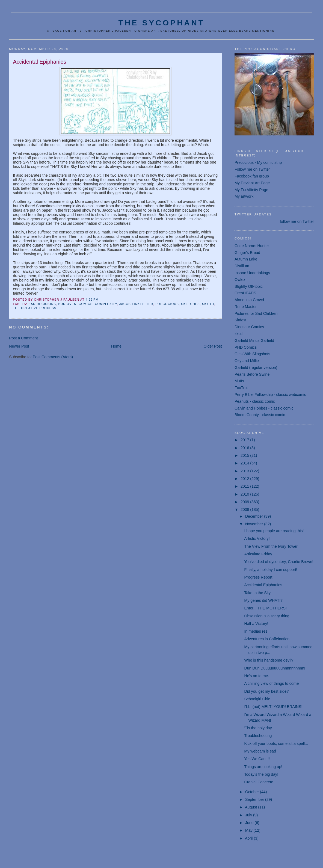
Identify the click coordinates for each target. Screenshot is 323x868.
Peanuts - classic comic (255, 401)
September (255, 799)
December (255, 516)
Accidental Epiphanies (263, 585)
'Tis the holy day (258, 728)
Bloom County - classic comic (260, 415)
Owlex (240, 280)
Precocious (167, 304)
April (249, 838)
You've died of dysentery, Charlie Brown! (279, 562)
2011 (245, 486)
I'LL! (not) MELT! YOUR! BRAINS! (273, 707)
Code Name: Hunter (252, 246)
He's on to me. (257, 676)
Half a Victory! (256, 624)
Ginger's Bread (247, 253)
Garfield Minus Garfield (254, 340)
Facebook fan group (252, 176)
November (255, 524)
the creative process (35, 308)
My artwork (244, 196)
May (249, 830)
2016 (245, 448)
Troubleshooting (258, 736)
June (250, 823)
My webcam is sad (260, 751)
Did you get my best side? (266, 691)
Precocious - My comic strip (258, 162)
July (249, 815)
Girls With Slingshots (252, 354)
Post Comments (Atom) (53, 357)
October (253, 792)
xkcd (238, 334)
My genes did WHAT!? (263, 600)
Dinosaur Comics (249, 327)
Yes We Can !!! (257, 759)
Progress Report (258, 577)
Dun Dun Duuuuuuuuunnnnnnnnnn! (275, 668)
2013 (245, 471)
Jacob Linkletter (136, 304)
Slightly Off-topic (249, 286)
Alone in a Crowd (249, 300)
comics (86, 304)
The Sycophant (161, 23)
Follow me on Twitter (252, 169)
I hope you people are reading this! (274, 531)
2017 (245, 440)
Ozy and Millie (247, 361)
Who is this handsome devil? (269, 660)
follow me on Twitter (297, 221)
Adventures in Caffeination (267, 639)
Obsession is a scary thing (267, 616)
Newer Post (19, 346)
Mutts (239, 381)
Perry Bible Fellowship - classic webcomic (270, 395)
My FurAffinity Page (251, 190)
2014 (245, 463)
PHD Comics (246, 347)
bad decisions (42, 304)
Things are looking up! (263, 767)
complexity (106, 304)
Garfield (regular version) (256, 368)
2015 (245, 455)
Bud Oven (67, 304)
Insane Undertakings (252, 273)
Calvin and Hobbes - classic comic (264, 408)
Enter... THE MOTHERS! (265, 608)
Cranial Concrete (259, 782)
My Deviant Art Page (252, 183)
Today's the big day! (261, 774)
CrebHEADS (245, 293)
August (251, 807)
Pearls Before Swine (252, 374)
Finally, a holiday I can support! (271, 570)
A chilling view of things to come (271, 683)
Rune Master (246, 307)
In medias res (256, 631)
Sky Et (208, 304)
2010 (245, 494)
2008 (245, 509)
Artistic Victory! (257, 538)
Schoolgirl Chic (257, 699)
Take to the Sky (257, 593)
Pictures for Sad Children (256, 313)
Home (116, 346)
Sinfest (240, 320)
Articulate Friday (258, 554)
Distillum (242, 266)
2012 (245, 479)
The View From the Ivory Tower (271, 546)
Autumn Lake (246, 259)
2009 (245, 502)
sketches (190, 304)
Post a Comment (23, 338)
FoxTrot (241, 388)
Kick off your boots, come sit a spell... (276, 743)
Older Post (213, 346)
